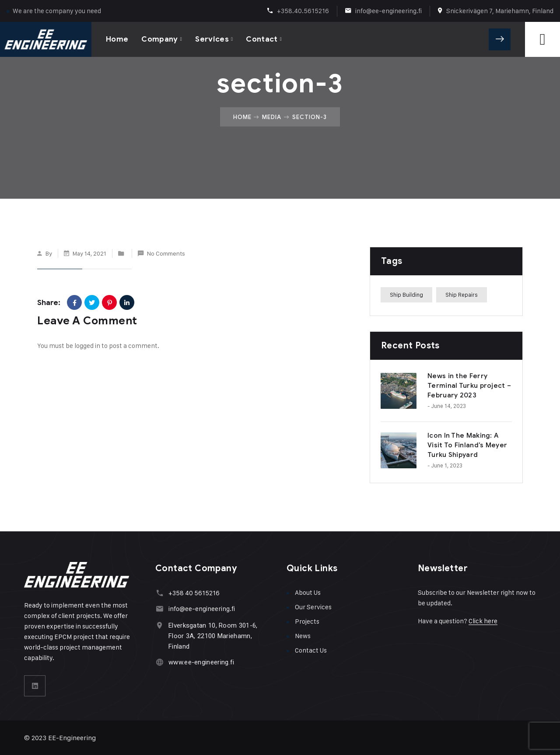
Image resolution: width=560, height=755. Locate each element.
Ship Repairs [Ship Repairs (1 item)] (462, 295)
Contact (262, 39)
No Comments (166, 253)
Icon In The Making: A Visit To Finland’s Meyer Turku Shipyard (467, 445)
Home (117, 39)
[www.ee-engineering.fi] (159, 662)
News (303, 636)
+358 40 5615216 (194, 593)
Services (212, 39)
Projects (307, 621)
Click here (483, 621)
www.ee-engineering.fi (201, 662)
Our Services (313, 607)
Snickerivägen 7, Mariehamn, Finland (500, 11)
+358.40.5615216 (303, 11)
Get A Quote (500, 39)
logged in (87, 346)
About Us (308, 592)
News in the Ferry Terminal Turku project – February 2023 (469, 386)
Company (159, 39)
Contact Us (311, 650)
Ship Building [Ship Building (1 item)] (406, 295)
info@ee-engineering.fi (388, 11)
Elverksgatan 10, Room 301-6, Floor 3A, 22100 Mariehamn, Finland (213, 636)
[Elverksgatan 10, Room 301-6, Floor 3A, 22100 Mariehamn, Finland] (159, 625)
